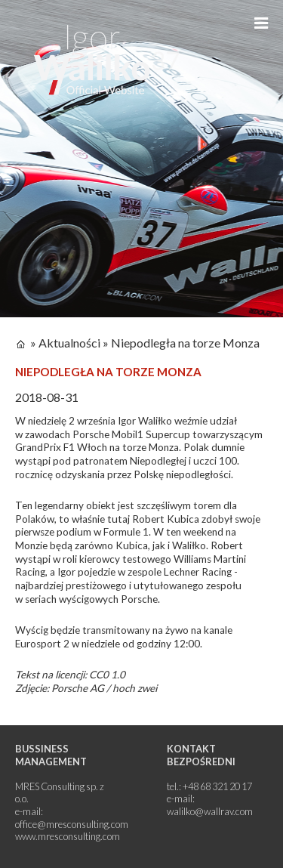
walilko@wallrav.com (210, 811)
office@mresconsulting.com (72, 824)
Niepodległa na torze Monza (185, 343)
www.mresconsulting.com (68, 836)
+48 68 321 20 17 (217, 786)
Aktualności (69, 343)
